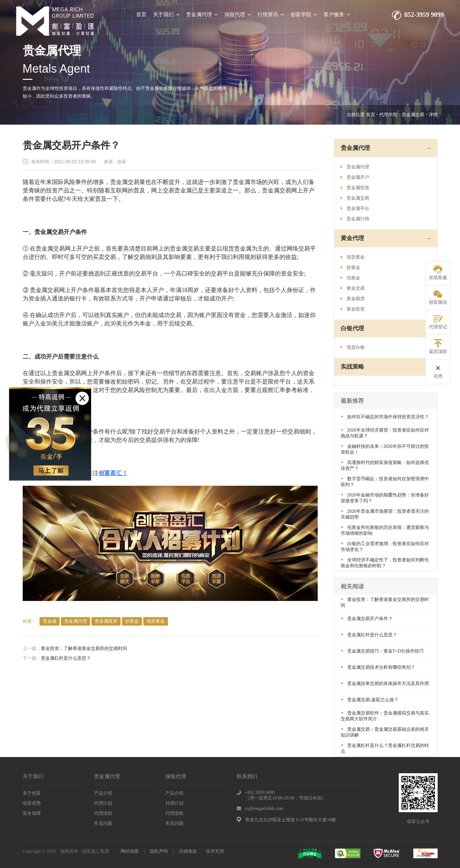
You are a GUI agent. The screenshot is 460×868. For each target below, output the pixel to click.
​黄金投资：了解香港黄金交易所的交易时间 (84, 648)
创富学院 (304, 14)
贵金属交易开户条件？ (367, 619)
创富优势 (32, 803)
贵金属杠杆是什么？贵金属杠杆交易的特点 (385, 748)
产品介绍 (103, 793)
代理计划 (103, 803)
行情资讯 (271, 14)
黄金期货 (353, 299)
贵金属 (50, 621)
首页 (141, 14)
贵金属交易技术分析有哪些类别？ (378, 667)
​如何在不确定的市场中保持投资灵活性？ (385, 417)
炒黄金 (132, 621)
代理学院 (388, 115)
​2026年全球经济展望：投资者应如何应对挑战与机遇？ (385, 433)
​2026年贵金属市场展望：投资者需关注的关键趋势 (385, 514)
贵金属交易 (413, 115)
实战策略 (352, 367)
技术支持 (215, 851)
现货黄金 (156, 621)
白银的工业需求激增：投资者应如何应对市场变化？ (385, 547)
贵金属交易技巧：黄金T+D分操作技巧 (383, 651)
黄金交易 (353, 288)
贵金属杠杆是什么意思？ (66, 658)
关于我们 (166, 14)
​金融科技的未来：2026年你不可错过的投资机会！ (385, 449)
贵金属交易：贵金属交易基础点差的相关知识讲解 (385, 732)
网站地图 (130, 851)
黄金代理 (352, 238)
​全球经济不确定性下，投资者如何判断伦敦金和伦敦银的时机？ (385, 563)
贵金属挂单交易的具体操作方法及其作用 (385, 684)
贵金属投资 (106, 621)
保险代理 (238, 14)
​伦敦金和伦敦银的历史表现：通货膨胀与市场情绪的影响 (385, 530)
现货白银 (353, 347)
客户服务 (337, 14)
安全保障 (32, 813)
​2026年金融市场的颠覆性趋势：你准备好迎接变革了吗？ (385, 498)
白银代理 (352, 328)
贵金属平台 (355, 208)
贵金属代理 (202, 14)
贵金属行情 (355, 219)
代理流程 (103, 813)
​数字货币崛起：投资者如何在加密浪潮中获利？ (385, 482)
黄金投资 (353, 309)
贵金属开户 (355, 177)
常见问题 (103, 823)
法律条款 (188, 851)
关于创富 (32, 793)
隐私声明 (159, 851)
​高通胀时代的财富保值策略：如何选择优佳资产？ (385, 465)
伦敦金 (350, 278)
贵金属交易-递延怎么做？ (370, 700)
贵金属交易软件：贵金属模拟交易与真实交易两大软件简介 (385, 716)
